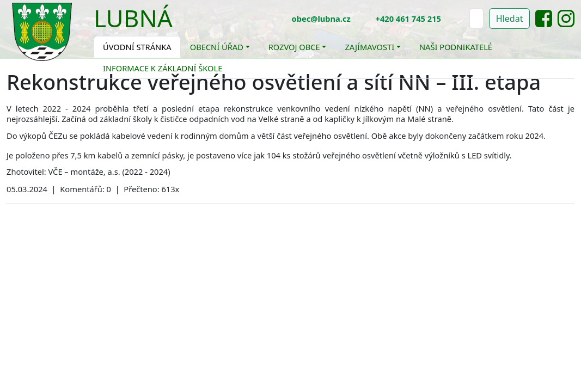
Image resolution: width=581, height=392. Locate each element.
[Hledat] (476, 19)
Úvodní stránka (137, 47)
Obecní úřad (217, 47)
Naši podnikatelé (456, 47)
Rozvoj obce (294, 47)
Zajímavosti (369, 47)
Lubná (133, 18)
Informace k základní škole (163, 68)
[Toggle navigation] (181, 25)
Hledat (510, 19)
